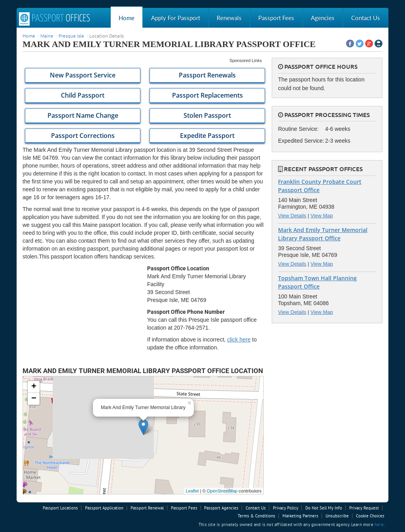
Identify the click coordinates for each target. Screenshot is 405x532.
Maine (47, 36)
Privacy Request (364, 508)
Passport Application (104, 508)
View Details (292, 216)
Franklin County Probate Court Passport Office (320, 186)
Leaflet (192, 491)
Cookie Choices (370, 516)
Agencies (323, 18)
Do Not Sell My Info (324, 508)
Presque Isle (71, 36)
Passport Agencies (221, 508)
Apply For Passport (176, 18)
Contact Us (366, 18)
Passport (55, 19)
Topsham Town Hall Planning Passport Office (317, 282)
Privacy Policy (286, 508)
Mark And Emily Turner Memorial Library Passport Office (323, 234)
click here (239, 340)
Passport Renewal (147, 508)
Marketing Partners (300, 516)
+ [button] (34, 387)
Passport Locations (60, 508)
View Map (322, 216)
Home (127, 18)
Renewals (229, 18)
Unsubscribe (337, 516)
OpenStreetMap (222, 491)
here (379, 524)
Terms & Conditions (256, 516)
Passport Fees (276, 18)
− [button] (34, 399)
